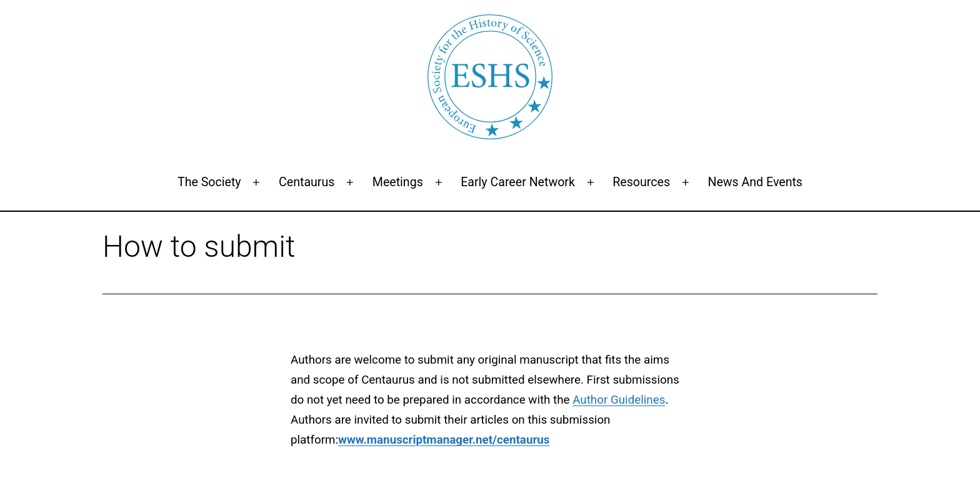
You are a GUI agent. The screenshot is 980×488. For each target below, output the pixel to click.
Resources (641, 182)
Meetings (398, 182)
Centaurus (307, 182)
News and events (755, 182)
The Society (209, 182)
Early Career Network (518, 182)
